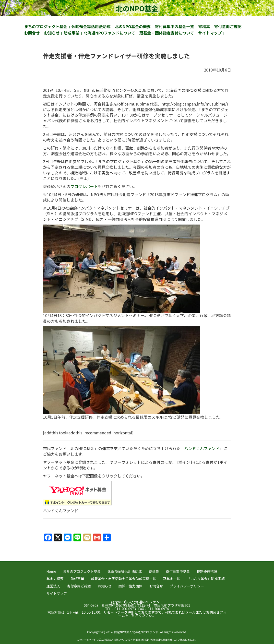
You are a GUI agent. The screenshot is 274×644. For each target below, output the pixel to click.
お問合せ (32, 33)
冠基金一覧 (172, 579)
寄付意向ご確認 (228, 26)
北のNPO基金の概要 (133, 26)
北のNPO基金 (137, 8)
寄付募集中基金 (178, 571)
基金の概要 (55, 579)
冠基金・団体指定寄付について (167, 33)
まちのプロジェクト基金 (46, 26)
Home (51, 571)
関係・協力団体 (130, 586)
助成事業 (71, 33)
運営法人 (53, 586)
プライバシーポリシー (187, 586)
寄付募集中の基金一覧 (175, 26)
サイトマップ (210, 33)
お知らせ (52, 33)
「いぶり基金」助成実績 (206, 579)
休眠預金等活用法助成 (91, 26)
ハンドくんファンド (202, 448)
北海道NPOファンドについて (109, 33)
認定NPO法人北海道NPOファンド (137, 602)
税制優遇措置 (207, 571)
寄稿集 (204, 26)
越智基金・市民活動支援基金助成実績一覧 (124, 579)
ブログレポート (84, 186)
